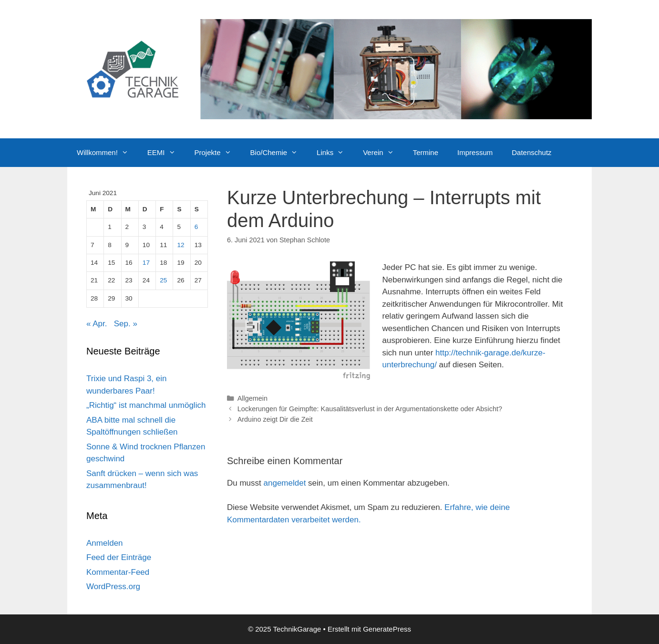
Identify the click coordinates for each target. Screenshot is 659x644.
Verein (383, 153)
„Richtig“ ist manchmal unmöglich (146, 405)
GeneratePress (387, 629)
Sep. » (126, 324)
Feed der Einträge (119, 557)
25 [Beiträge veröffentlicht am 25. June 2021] (163, 280)
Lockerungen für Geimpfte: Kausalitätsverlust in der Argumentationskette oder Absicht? (370, 409)
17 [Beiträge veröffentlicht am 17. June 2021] (146, 263)
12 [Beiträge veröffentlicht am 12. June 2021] (180, 245)
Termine (426, 152)
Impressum (475, 152)
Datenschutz (531, 152)
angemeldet (285, 483)
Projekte (218, 153)
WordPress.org (113, 587)
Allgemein (252, 398)
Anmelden (105, 543)
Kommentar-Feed (118, 572)
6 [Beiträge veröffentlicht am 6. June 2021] (196, 227)
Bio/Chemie (279, 153)
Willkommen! (107, 153)
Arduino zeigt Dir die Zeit (275, 419)
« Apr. (97, 324)
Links (335, 153)
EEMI (166, 153)
